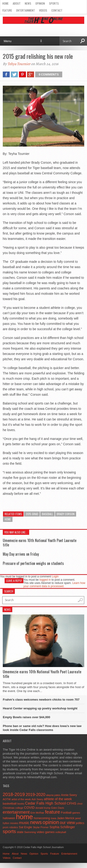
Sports (54, 3)
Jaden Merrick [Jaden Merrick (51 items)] (66, 818)
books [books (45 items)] (21, 804)
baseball (47, 514)
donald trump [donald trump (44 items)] (43, 808)
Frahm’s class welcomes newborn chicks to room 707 (41, 700)
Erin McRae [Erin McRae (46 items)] (37, 813)
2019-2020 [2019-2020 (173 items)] (36, 795)
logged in (45, 580)
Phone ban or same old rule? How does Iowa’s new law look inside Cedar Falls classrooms (42, 728)
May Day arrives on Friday (21, 554)
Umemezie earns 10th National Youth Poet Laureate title (40, 543)
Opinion (40, 3)
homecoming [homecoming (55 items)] (42, 818)
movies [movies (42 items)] (14, 823)
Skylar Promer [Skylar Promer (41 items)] (41, 827)
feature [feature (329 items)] (52, 812)
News (28, 3)
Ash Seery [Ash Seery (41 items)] (37, 799)
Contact (57, 10)
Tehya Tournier (19, 64)
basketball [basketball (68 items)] (10, 804)
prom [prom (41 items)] (6, 827)
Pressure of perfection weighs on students (33, 563)
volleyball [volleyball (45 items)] (61, 832)
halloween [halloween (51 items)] (9, 818)
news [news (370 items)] (36, 822)
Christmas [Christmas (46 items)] (9, 808)
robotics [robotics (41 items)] (14, 827)
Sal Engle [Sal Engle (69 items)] (25, 827)
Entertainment (26, 10)
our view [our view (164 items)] (67, 823)
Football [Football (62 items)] (66, 813)
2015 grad (32, 514)
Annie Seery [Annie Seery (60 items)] (69, 795)
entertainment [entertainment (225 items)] (16, 812)
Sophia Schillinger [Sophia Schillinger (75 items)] (62, 827)
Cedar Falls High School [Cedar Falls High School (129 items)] (46, 803)
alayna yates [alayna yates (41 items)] (53, 795)
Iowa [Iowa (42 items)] (54, 818)
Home (5, 3)
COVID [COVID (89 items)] (29, 808)
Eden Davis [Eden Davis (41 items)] (58, 808)
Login (55, 577)
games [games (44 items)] (76, 813)
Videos (43, 10)
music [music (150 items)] (24, 823)
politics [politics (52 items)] (80, 823)
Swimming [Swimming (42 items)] (30, 832)
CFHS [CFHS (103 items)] (71, 803)
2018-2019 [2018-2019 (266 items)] (14, 794)
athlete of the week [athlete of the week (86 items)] (58, 799)
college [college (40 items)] (19, 808)
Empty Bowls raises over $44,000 (26, 717)
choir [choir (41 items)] (80, 804)
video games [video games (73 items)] (46, 832)
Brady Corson (66, 514)
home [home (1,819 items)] (24, 817)
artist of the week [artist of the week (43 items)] (21, 799)
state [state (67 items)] (20, 832)
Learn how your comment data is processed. (54, 585)
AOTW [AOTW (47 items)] (7, 799)
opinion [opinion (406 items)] (51, 822)
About (17, 3)
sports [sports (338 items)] (9, 831)
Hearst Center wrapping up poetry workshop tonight (40, 708)
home (8, 519)
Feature (7, 10)
